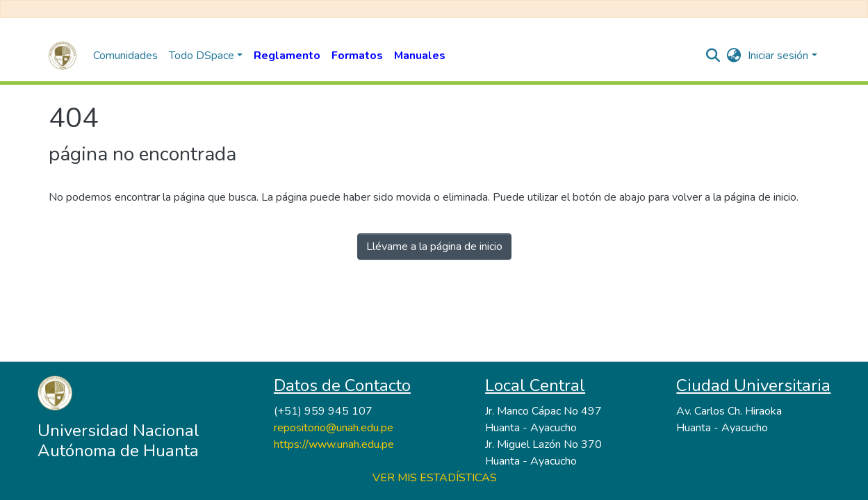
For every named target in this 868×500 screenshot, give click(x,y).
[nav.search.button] (713, 56)
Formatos (357, 56)
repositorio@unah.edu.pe (334, 428)
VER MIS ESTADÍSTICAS (435, 478)
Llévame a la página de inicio (434, 247)
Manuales (420, 56)
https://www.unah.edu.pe (334, 444)
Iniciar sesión (778, 56)
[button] (734, 56)
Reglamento (287, 56)
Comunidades (125, 56)
